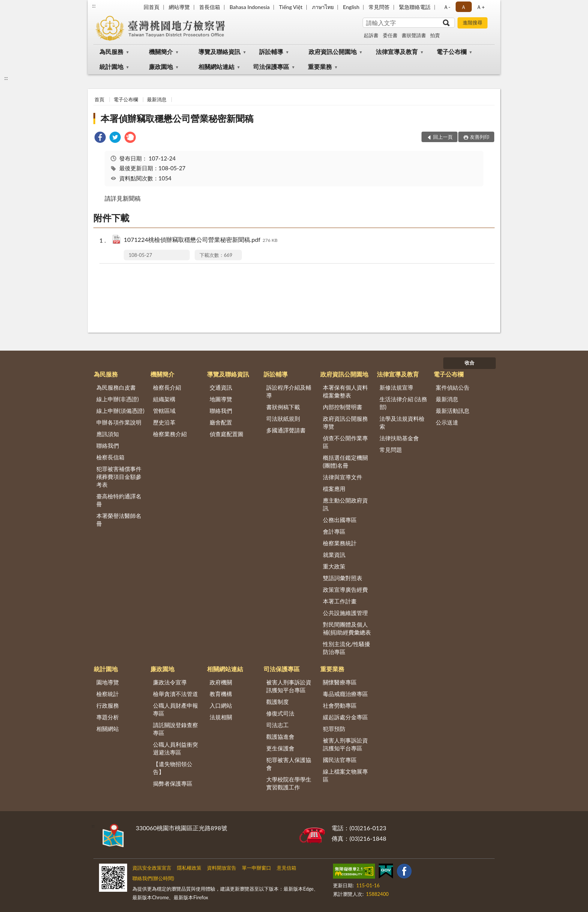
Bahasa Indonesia (250, 7)
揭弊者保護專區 (173, 783)
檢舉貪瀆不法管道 (175, 694)
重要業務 (320, 67)
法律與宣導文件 (343, 477)
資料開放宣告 (222, 868)
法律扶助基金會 (399, 438)
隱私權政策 (189, 868)
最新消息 (157, 99)
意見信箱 (286, 868)
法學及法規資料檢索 (402, 422)
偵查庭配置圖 (226, 434)
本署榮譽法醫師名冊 (119, 520)
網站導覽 (179, 7)
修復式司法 (280, 713)
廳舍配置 (221, 422)
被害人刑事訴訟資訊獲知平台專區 (289, 686)
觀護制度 (277, 702)
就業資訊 (334, 555)
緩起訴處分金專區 (345, 717)
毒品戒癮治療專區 (345, 694)
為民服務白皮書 (116, 387)
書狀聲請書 (414, 35)
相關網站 (108, 729)
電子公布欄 (451, 52)
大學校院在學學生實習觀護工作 (289, 783)
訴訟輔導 (271, 52)
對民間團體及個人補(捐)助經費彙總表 (347, 628)
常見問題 (391, 450)
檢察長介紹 (167, 387)
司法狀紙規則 (283, 418)
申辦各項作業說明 (119, 422)
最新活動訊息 (453, 411)
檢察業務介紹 (170, 434)
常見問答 (379, 7)
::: (94, 6)
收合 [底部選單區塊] (469, 363)
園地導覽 (108, 682)
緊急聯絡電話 (415, 7)
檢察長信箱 (110, 457)
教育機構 (221, 694)
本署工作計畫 (340, 601)
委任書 (390, 35)
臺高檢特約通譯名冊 (119, 500)
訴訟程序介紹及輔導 (289, 391)
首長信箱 (210, 7)
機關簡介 (161, 52)
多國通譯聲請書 (286, 430)
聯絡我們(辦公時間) (153, 878)
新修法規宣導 (396, 387)
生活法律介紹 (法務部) (403, 403)
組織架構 (164, 399)
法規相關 (221, 717)
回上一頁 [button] (443, 137)
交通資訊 (221, 387)
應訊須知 (108, 434)
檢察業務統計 (340, 543)
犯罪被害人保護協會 (289, 764)
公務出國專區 (340, 520)
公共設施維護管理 (345, 613)
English (351, 7)
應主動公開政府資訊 (345, 504)
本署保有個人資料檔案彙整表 (345, 391)
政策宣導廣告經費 (345, 589)
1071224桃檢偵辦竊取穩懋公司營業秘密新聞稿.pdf (201, 240)
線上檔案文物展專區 (345, 775)
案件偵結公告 (453, 387)
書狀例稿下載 (283, 407)
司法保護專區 (271, 67)
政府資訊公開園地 (333, 52)
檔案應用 (334, 489)
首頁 (99, 99)
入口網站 (221, 705)
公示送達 (447, 422)
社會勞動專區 (340, 705)
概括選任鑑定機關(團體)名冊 (345, 461)
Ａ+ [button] (480, 7)
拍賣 (435, 35)
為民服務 (111, 52)
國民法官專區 (340, 760)
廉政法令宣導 (170, 682)
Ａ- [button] (447, 7)
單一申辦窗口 (256, 868)
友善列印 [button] (480, 137)
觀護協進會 (280, 736)
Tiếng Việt (291, 7)
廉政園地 (161, 67)
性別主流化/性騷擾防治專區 (347, 648)
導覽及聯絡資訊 (219, 52)
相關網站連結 (216, 67)
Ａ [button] (463, 7)
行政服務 (108, 705)
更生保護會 (280, 748)
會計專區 (334, 531)
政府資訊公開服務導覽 (345, 422)
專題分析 (108, 717)
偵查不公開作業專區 (345, 442)
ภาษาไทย (323, 7)
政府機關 (221, 682)
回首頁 (151, 7)
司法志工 (277, 725)
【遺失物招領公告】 (173, 768)
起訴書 (371, 35)
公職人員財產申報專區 (175, 709)
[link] (100, 138)
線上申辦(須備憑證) (120, 411)
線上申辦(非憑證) (118, 399)
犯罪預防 (334, 729)
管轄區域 (164, 411)
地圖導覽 (221, 399)
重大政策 (334, 566)
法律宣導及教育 (397, 52)
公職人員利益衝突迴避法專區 (175, 748)
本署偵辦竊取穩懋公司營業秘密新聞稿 (177, 118)
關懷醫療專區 (340, 682)
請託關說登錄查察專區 (175, 729)
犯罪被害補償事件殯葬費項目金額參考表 (119, 477)
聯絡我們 (108, 445)
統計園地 (111, 67)
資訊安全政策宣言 (152, 868)
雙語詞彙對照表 (343, 578)
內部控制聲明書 (343, 407)
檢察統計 (108, 694)
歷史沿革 (164, 422)
